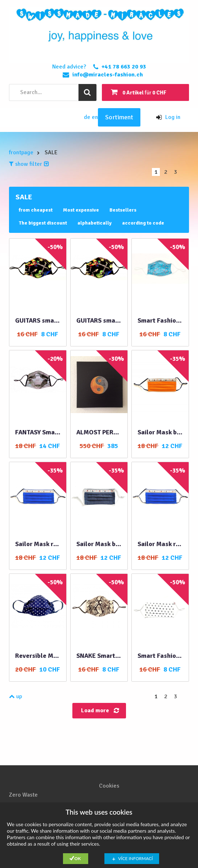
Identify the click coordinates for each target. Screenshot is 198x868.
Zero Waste (23, 795)
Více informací (135, 858)
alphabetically (94, 223)
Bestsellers (123, 210)
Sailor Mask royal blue (38, 544)
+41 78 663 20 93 (124, 67)
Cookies (109, 786)
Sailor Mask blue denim (160, 432)
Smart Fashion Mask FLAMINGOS (160, 320)
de (88, 117)
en (95, 117)
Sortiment (119, 117)
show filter (29, 164)
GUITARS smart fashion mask (99, 320)
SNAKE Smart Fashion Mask (99, 656)
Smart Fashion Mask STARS (160, 656)
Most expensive (81, 210)
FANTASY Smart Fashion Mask (38, 432)
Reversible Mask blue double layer (38, 656)
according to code (143, 223)
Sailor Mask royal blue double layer (160, 544)
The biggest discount (43, 223)
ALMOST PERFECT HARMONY (99, 432)
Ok (78, 858)
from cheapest (36, 210)
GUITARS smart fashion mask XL (38, 320)
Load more (95, 710)
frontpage (21, 152)
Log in (168, 117)
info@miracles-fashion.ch (108, 75)
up (15, 696)
